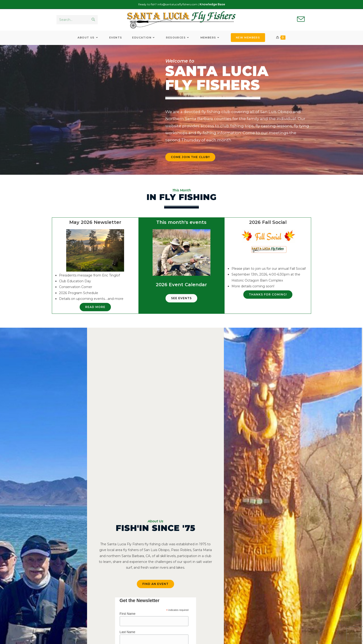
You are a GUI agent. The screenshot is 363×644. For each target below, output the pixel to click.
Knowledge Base (212, 4)
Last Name (128, 633)
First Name (128, 614)
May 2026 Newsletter (95, 223)
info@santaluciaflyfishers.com (177, 4)
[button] (268, 295)
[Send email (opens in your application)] (301, 20)
